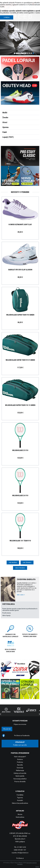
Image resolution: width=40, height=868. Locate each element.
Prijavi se (7, 729)
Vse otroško (20, 568)
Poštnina (20, 762)
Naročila (20, 765)
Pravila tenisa (7, 613)
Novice (20, 814)
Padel (5, 132)
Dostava (20, 759)
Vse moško (13, 562)
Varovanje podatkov (20, 779)
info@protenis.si (23, 853)
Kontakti (20, 800)
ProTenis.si (20, 858)
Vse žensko (27, 562)
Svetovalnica (20, 817)
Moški (5, 113)
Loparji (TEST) (8, 137)
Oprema (5, 127)
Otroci (5, 122)
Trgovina (20, 798)
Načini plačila (20, 776)
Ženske (5, 117)
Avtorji (37, 867)
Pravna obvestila (20, 781)
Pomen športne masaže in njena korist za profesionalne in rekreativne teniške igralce (20, 609)
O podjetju (20, 795)
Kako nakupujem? (20, 757)
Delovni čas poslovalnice (20, 803)
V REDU (7, 17)
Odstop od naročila (20, 773)
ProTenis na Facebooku (22, 735)
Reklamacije (20, 770)
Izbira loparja (6, 615)
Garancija (20, 768)
